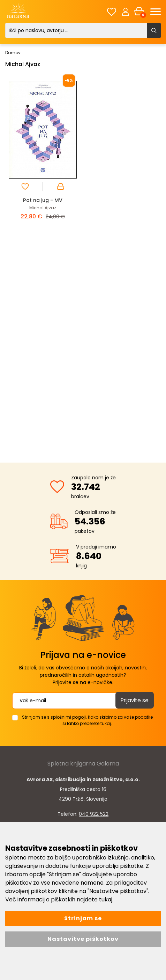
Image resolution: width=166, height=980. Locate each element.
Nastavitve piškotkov (83, 939)
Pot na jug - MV (43, 200)
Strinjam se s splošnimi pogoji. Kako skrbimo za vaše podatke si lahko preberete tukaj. (87, 720)
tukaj (106, 899)
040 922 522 (94, 814)
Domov (13, 53)
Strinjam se (83, 918)
